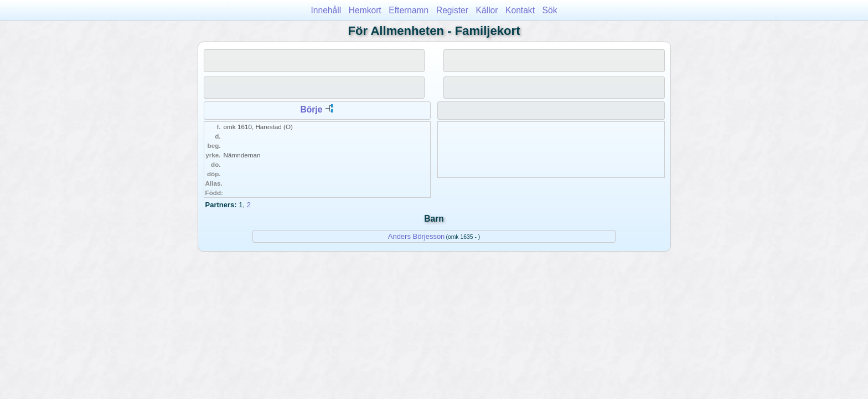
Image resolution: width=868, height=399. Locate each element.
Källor (487, 10)
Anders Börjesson (417, 236)
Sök (550, 10)
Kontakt (520, 10)
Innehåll (326, 10)
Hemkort (365, 10)
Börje (311, 109)
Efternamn (409, 10)
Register (452, 10)
